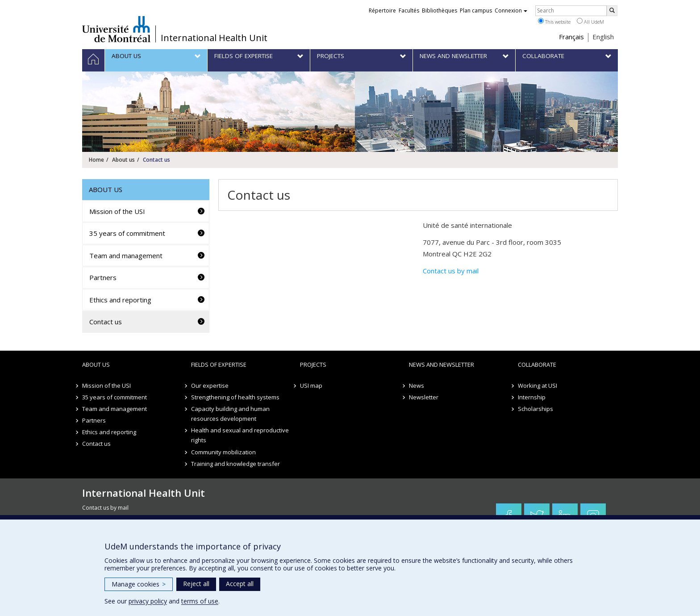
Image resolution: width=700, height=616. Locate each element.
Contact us (106, 322)
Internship (532, 397)
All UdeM (590, 21)
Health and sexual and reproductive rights (240, 435)
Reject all (196, 584)
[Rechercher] (612, 11)
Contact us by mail (451, 271)
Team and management (126, 256)
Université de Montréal (116, 29)
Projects (313, 365)
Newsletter (424, 397)
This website (554, 21)
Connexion (511, 10)
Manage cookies (139, 584)
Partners (103, 277)
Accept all (240, 584)
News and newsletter (442, 365)
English (603, 37)
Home (96, 160)
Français (571, 37)
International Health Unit (214, 38)
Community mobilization (223, 452)
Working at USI (537, 386)
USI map (311, 386)
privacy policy (148, 601)
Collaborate (537, 365)
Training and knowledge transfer (235, 464)
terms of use (200, 601)
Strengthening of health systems (235, 397)
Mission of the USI (117, 211)
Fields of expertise (219, 365)
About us (123, 160)
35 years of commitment (127, 233)
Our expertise (210, 386)
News (417, 386)
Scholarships (535, 409)
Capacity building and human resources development (230, 414)
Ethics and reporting (120, 300)
